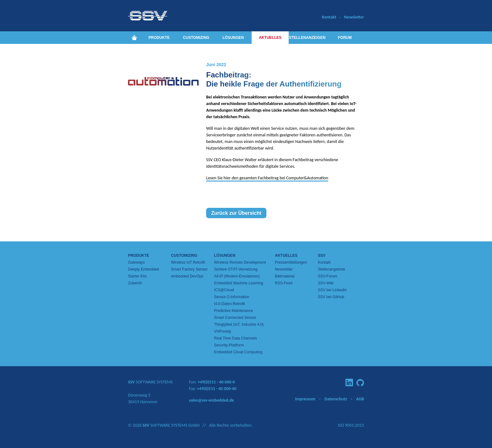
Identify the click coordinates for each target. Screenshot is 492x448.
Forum (345, 38)
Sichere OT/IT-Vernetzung (236, 269)
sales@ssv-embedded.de (211, 400)
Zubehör (135, 283)
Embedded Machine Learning (239, 283)
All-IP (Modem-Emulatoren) (237, 276)
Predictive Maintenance (234, 311)
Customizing (196, 38)
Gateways (136, 262)
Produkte (159, 38)
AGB (360, 399)
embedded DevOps (187, 276)
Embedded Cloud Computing (238, 352)
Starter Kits (137, 276)
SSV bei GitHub (331, 297)
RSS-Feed (284, 283)
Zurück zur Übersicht (236, 213)
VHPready (223, 331)
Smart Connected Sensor (235, 318)
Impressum (305, 399)
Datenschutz (336, 399)
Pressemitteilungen (291, 262)
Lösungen (233, 38)
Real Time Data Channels (235, 338)
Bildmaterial (285, 276)
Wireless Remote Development (240, 262)
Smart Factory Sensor (189, 269)
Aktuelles (270, 38)
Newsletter (354, 17)
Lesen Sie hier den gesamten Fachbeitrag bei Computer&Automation (267, 178)
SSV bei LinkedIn (332, 290)
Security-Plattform (229, 345)
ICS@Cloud (224, 290)
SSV (322, 256)
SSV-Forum (328, 276)
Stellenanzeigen (307, 38)
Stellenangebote (332, 269)
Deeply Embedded (144, 269)
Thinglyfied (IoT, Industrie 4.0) (239, 324)
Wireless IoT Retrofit (188, 262)
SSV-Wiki (326, 283)
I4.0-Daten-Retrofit (230, 304)
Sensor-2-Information (232, 297)
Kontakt (329, 17)
